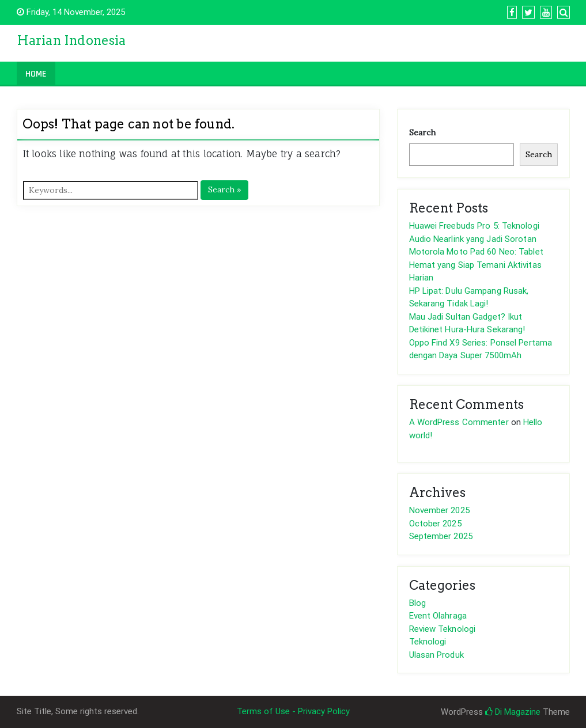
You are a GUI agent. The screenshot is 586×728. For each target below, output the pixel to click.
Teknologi (428, 642)
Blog (417, 603)
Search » (224, 189)
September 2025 (441, 536)
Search (422, 132)
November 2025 (439, 510)
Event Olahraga (438, 616)
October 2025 (435, 524)
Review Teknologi (443, 629)
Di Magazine (513, 712)
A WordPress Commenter (459, 422)
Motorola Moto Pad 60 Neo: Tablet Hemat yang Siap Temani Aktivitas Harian (476, 265)
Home (36, 74)
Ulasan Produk (436, 655)
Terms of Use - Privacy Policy (293, 711)
